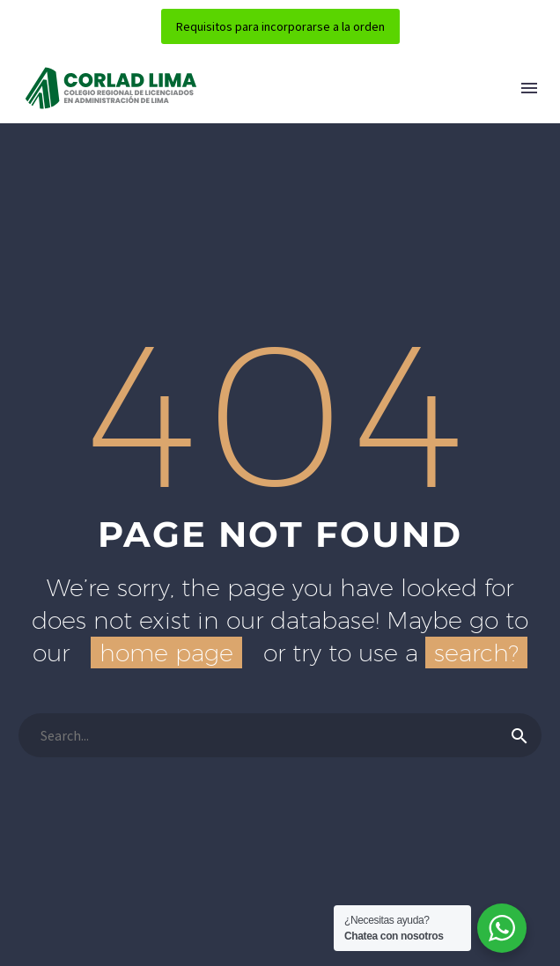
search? (476, 653)
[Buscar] (280, 735)
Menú (529, 88)
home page (166, 653)
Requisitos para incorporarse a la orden (280, 26)
